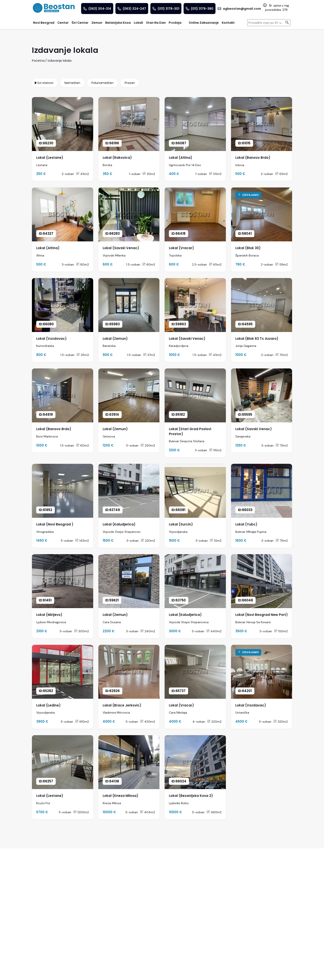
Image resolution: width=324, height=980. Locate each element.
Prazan (130, 83)
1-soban (135, 174)
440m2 (214, 631)
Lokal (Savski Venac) (121, 248)
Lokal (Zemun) (115, 339)
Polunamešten (102, 83)
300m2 (82, 631)
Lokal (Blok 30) (248, 248)
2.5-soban (199, 264)
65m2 (282, 174)
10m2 (216, 541)
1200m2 (81, 812)
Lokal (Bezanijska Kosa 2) (191, 796)
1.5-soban (133, 264)
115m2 (215, 450)
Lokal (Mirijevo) (49, 615)
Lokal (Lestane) (50, 158)
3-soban (68, 264)
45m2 (83, 174)
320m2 (281, 722)
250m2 (148, 445)
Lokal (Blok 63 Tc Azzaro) (257, 339)
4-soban (199, 722)
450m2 (148, 722)
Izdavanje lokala (60, 61)
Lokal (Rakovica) (117, 158)
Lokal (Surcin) (181, 524)
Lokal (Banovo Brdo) (253, 158)
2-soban (68, 174)
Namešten (72, 83)
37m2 (149, 355)
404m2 (148, 812)
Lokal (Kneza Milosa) (120, 796)
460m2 (214, 812)
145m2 (82, 541)
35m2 (83, 355)
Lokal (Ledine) (48, 705)
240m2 (148, 631)
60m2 (149, 264)
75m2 (282, 445)
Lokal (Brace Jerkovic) (122, 705)
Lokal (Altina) (181, 158)
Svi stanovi (45, 83)
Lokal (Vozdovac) (51, 339)
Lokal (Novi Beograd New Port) (262, 615)
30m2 (149, 174)
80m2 (83, 264)
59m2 (282, 264)
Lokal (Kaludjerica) (119, 524)
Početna (38, 61)
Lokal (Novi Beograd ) (55, 524)
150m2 (281, 631)
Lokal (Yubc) (246, 524)
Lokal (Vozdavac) (251, 705)
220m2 (148, 541)
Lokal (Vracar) (181, 248)
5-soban (132, 445)
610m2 (82, 722)
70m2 (282, 355)
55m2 (215, 174)
